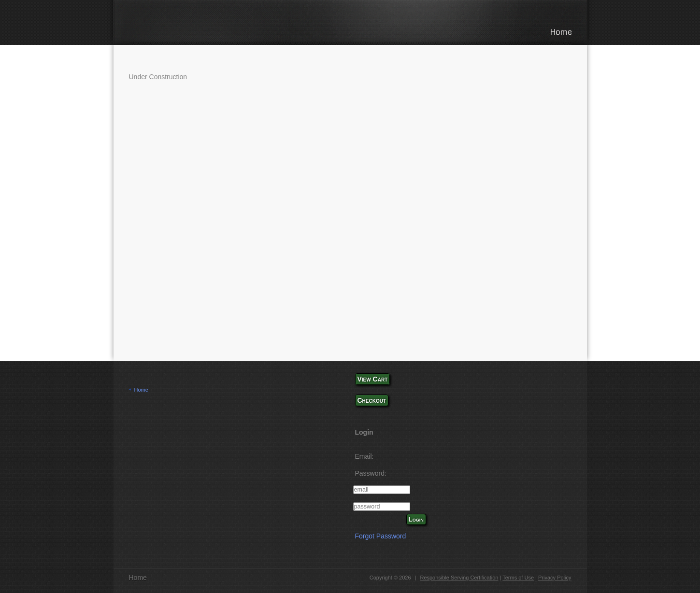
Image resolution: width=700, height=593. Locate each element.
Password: (371, 473)
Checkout (372, 400)
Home (561, 32)
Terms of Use (518, 578)
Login (416, 519)
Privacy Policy (555, 578)
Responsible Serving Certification (459, 578)
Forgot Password (381, 536)
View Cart (373, 379)
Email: (364, 456)
